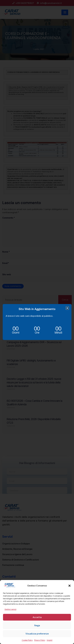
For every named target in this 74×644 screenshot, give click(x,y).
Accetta (37, 617)
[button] (70, 586)
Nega (37, 626)
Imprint (50, 640)
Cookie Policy (27, 640)
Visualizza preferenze (37, 634)
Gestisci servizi (10, 609)
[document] (37, 322)
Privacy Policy (40, 640)
